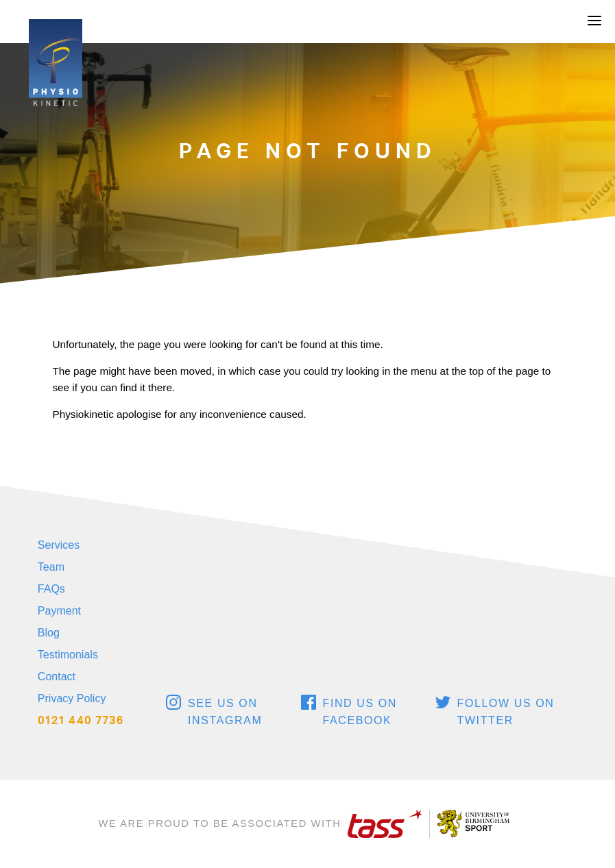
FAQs (51, 589)
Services (59, 545)
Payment (59, 611)
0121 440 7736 (81, 720)
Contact (57, 677)
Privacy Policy (72, 698)
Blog (49, 633)
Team (51, 567)
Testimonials (68, 655)
